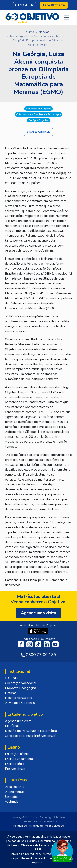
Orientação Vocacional (21, 683)
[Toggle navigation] (67, 18)
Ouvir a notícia (39, 132)
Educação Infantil (17, 754)
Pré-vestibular (15, 769)
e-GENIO (12, 678)
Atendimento (25, 5)
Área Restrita (15, 787)
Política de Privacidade (28, 826)
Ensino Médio (15, 764)
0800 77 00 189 (41, 655)
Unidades (12, 797)
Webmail (11, 802)
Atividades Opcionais (20, 703)
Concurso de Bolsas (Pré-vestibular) (31, 736)
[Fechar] (70, 840)
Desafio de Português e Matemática (31, 731)
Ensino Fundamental (19, 759)
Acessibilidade (54, 826)
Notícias (44, 32)
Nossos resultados (18, 698)
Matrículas (12, 726)
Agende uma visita (18, 721)
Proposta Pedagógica (20, 688)
